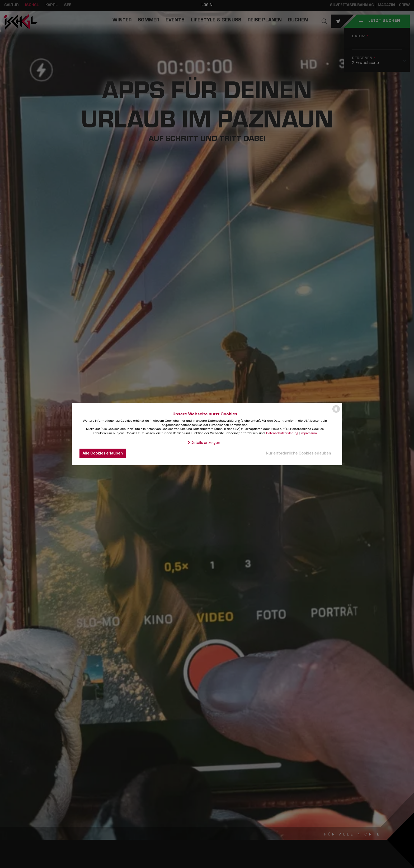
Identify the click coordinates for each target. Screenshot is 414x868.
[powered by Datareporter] (336, 412)
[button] (204, 443)
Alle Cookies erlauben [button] (103, 453)
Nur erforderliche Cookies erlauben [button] (298, 453)
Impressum (309, 433)
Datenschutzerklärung (282, 433)
